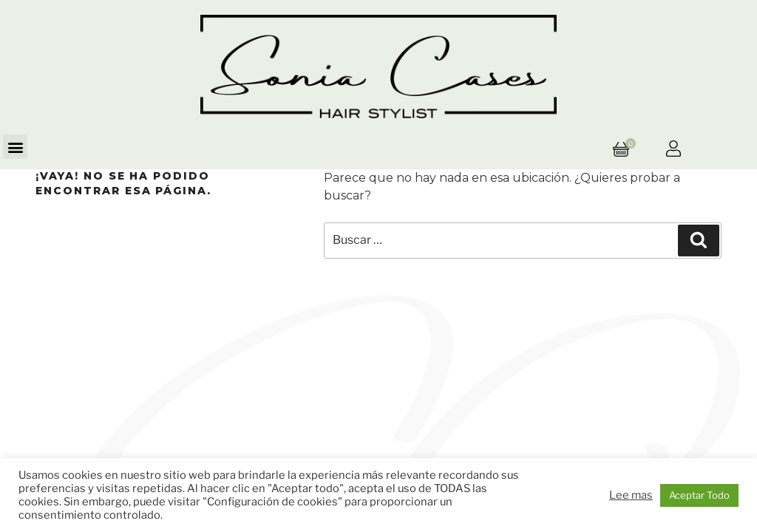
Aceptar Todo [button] (699, 495)
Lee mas (631, 495)
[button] (15, 147)
